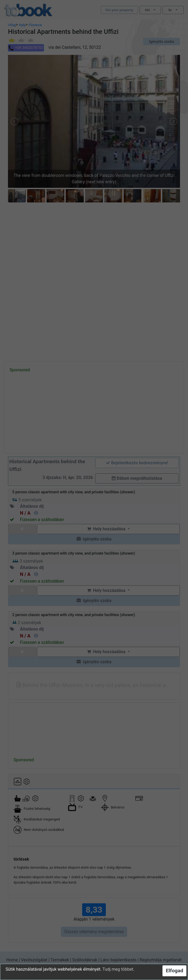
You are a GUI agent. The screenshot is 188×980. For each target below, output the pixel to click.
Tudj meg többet (118, 969)
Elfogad (174, 971)
